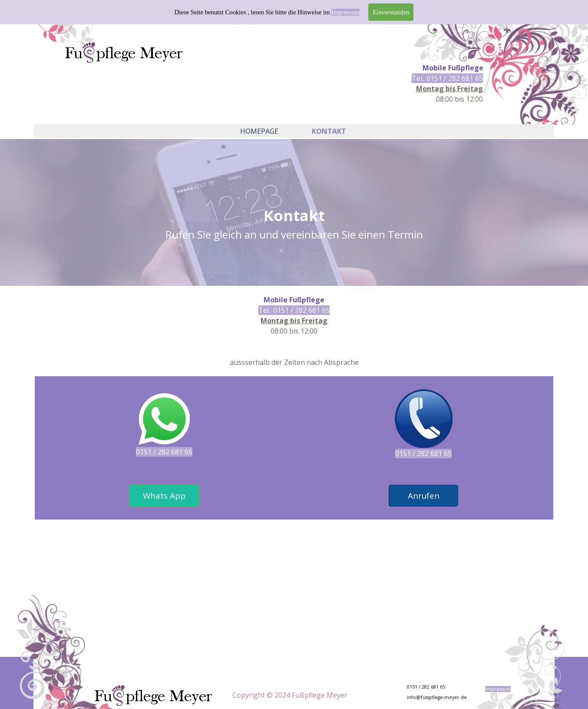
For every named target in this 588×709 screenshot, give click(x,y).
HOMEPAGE (259, 131)
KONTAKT (329, 131)
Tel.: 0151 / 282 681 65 (447, 78)
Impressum (345, 12)
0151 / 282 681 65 (164, 452)
